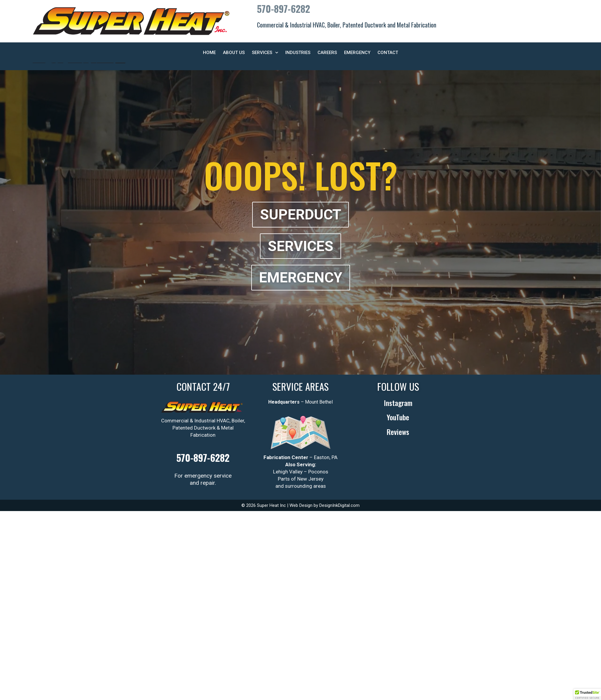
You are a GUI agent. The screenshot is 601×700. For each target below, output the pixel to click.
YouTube (398, 417)
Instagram (398, 403)
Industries (298, 53)
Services (265, 53)
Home (209, 53)
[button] (587, 694)
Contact (388, 53)
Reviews (398, 432)
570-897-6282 (283, 9)
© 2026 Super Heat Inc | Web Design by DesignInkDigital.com (300, 505)
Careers (327, 53)
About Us (234, 53)
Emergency (357, 53)
